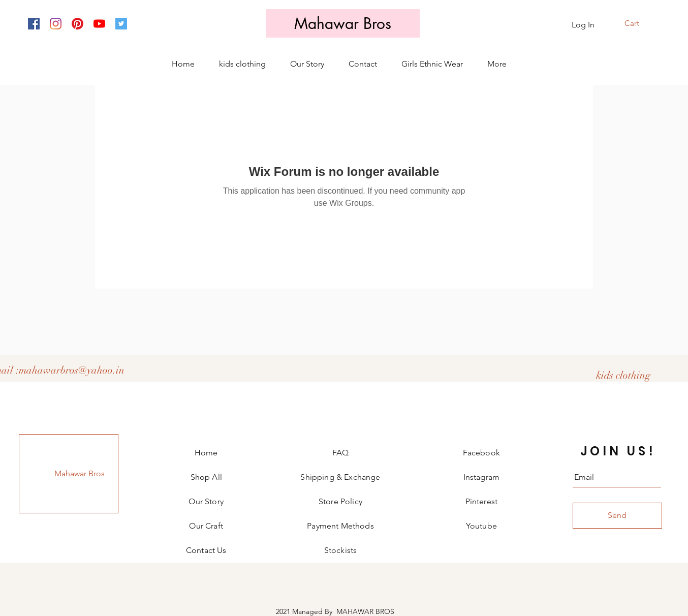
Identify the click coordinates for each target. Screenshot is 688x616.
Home (206, 453)
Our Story (206, 501)
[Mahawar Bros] (343, 23)
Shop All (206, 477)
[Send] (617, 516)
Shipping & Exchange (340, 477)
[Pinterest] (77, 24)
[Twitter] (121, 24)
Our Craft (206, 526)
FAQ (340, 453)
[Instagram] (56, 24)
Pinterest (481, 501)
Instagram (481, 477)
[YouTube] (99, 24)
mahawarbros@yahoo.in (72, 370)
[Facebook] (34, 24)
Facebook (481, 453)
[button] (638, 24)
